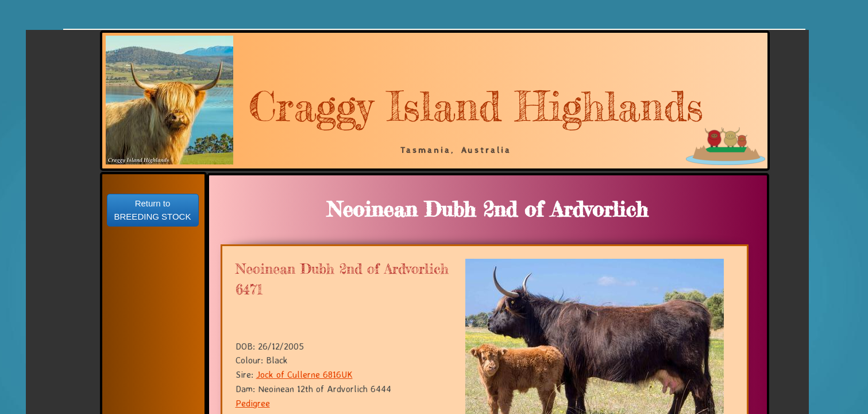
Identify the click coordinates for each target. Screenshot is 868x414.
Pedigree (253, 403)
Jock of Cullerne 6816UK (304, 374)
